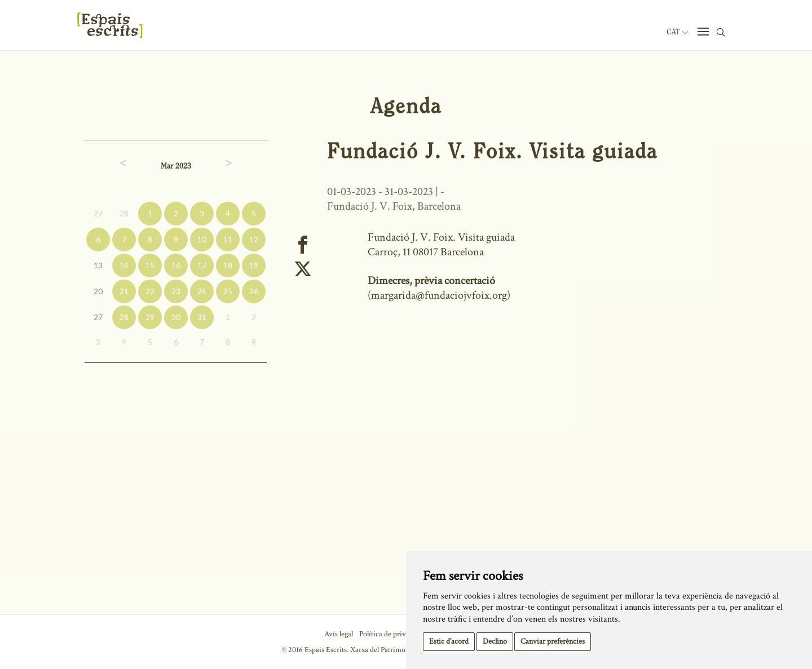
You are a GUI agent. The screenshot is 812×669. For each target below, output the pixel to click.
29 (150, 317)
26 (254, 291)
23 (176, 291)
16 (176, 265)
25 (228, 291)
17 (202, 265)
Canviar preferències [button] (553, 641)
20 (98, 291)
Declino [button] (495, 641)
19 (254, 265)
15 (150, 265)
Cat (677, 32)
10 (202, 239)
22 (150, 291)
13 (98, 265)
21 (124, 291)
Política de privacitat (391, 634)
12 (254, 239)
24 (202, 291)
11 (228, 239)
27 (98, 213)
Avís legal (339, 634)
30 (176, 317)
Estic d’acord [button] (449, 641)
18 (228, 265)
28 (124, 213)
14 (124, 265)
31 (202, 317)
